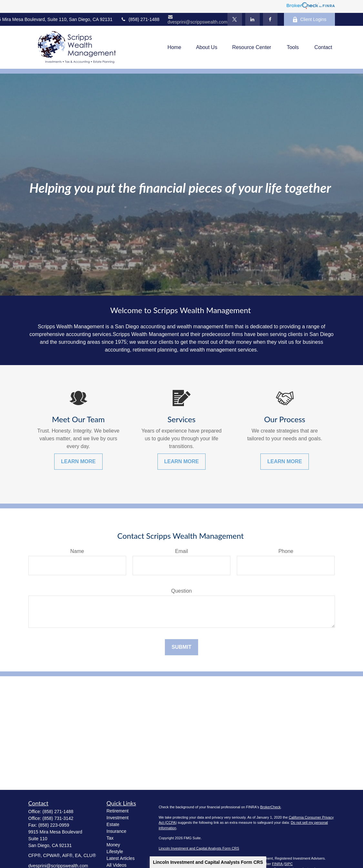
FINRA (278, 864)
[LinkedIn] (252, 19)
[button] (174, 47)
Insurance (116, 831)
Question (181, 591)
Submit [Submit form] (181, 647)
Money (113, 845)
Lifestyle (115, 852)
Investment (117, 818)
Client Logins (309, 20)
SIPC (289, 864)
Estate (113, 824)
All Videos (116, 865)
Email (181, 551)
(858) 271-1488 (140, 19)
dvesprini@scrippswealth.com (197, 20)
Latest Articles (121, 858)
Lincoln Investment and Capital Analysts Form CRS (208, 862)
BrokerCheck (270, 807)
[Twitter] (235, 19)
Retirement (117, 811)
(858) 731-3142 (58, 818)
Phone (286, 551)
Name (77, 551)
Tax (110, 838)
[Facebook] (270, 19)
